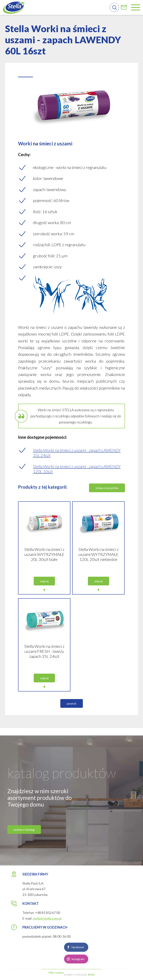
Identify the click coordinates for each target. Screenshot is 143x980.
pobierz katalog (24, 844)
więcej (44, 595)
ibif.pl (91, 974)
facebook (78, 961)
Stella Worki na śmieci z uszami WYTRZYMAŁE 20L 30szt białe (44, 569)
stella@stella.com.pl (47, 918)
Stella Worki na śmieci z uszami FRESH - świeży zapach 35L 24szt (44, 666)
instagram (78, 973)
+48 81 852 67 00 (48, 913)
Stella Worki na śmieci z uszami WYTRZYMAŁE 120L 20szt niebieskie (98, 569)
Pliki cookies (56, 973)
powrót (72, 718)
